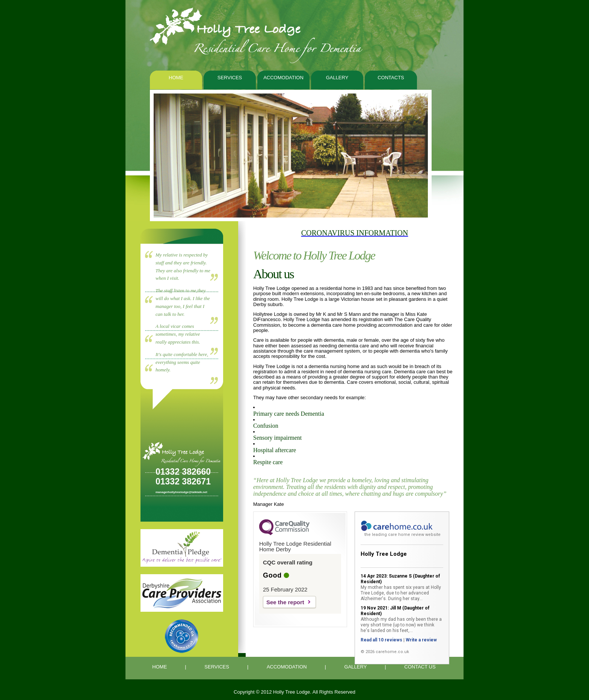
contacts (391, 78)
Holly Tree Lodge (384, 554)
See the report (285, 602)
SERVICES (217, 667)
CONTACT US (420, 667)
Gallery (337, 78)
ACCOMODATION (287, 667)
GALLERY (356, 667)
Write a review (421, 640)
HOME (159, 667)
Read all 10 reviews (381, 640)
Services (230, 78)
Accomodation (283, 78)
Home (176, 78)
